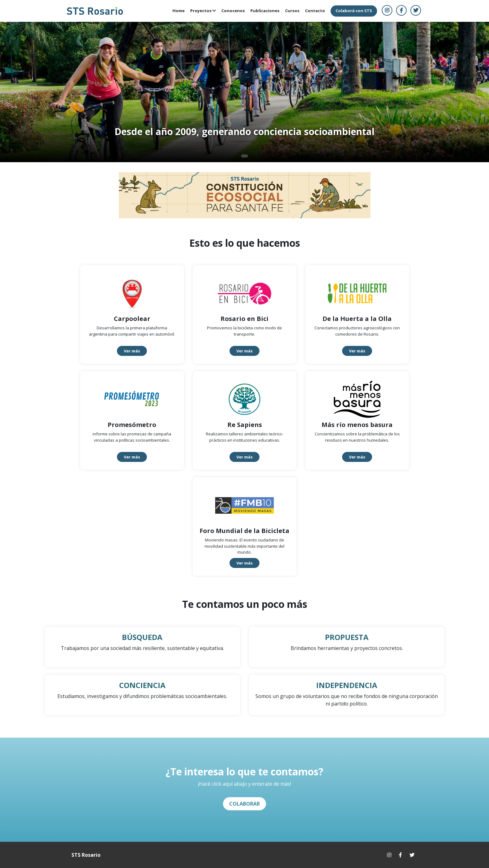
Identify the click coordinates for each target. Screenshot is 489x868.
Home (179, 11)
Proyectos (203, 11)
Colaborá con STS (354, 11)
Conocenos (233, 11)
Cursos (292, 11)
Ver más (132, 351)
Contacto (315, 11)
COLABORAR (244, 804)
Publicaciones (265, 11)
